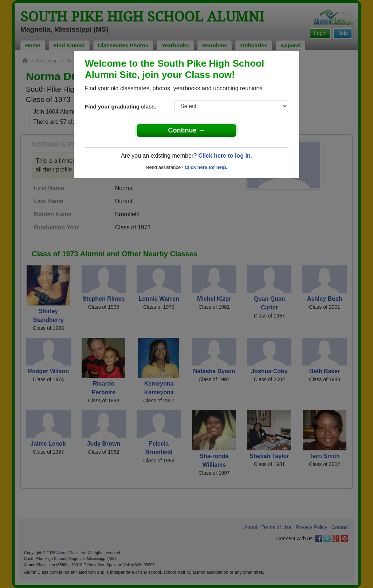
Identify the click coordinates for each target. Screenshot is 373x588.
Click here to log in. (225, 156)
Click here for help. (206, 167)
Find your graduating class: (121, 106)
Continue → (187, 130)
